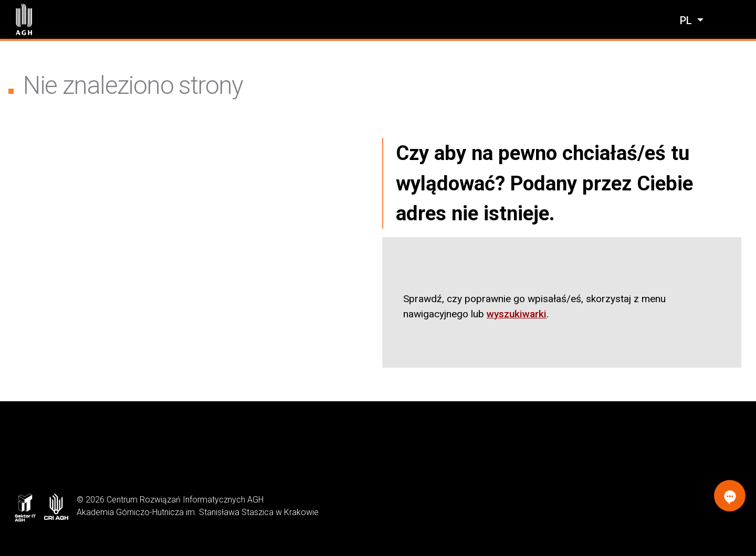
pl (687, 20)
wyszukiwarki (517, 314)
